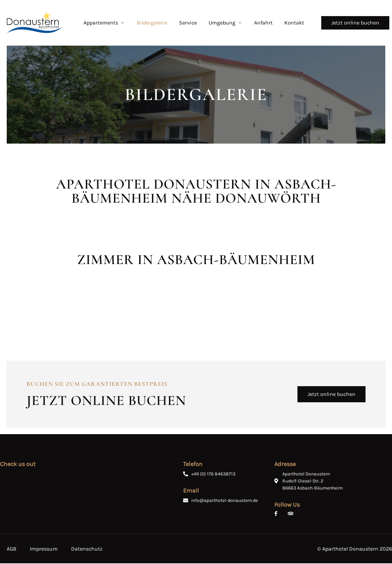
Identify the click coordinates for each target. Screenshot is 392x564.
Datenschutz (87, 549)
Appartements (104, 23)
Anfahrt (263, 23)
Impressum (44, 549)
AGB (12, 549)
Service (188, 23)
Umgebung (226, 23)
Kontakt (294, 23)
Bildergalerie (152, 23)
